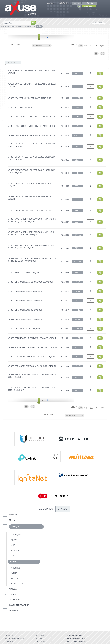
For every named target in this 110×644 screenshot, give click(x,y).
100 (92, 46)
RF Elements (16, 600)
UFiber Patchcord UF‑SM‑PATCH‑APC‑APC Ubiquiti (32, 338)
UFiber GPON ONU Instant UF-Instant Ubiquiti (30, 211)
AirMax (14, 540)
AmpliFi (14, 573)
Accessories (17, 584)
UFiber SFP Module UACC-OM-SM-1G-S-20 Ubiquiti (32, 366)
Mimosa (13, 589)
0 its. (91, 3)
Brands (21, 26)
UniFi (13, 545)
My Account (51, 3)
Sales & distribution (15, 639)
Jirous (12, 594)
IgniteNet (14, 610)
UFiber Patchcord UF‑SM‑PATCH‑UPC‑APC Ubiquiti (32, 347)
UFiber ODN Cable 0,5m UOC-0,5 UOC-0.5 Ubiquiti (31, 282)
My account (42, 636)
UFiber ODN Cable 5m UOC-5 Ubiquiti (25, 319)
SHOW (74, 45)
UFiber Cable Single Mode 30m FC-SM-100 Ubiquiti (32, 117)
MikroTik (14, 515)
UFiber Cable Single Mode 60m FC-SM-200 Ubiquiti (32, 126)
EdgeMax (15, 550)
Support (9, 642)
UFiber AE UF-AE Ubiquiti (20, 107)
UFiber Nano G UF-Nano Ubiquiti (24, 273)
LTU (12, 556)
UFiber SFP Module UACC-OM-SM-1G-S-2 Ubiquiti (31, 357)
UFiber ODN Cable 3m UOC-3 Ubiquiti (25, 310)
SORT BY (16, 45)
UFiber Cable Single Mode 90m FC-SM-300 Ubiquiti (32, 135)
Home (12, 26)
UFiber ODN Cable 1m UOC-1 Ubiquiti (25, 291)
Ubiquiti (30, 26)
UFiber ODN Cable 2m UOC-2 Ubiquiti (25, 301)
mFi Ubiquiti (16, 535)
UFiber (13, 562)
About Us (9, 636)
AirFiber (15, 578)
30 (81, 46)
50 (86, 46)
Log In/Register (64, 3)
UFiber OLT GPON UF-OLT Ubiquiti (24, 329)
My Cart (40, 639)
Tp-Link (13, 520)
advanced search (98, 23)
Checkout (41, 642)
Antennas (15, 568)
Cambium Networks (19, 605)
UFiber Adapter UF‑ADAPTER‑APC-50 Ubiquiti (29, 98)
